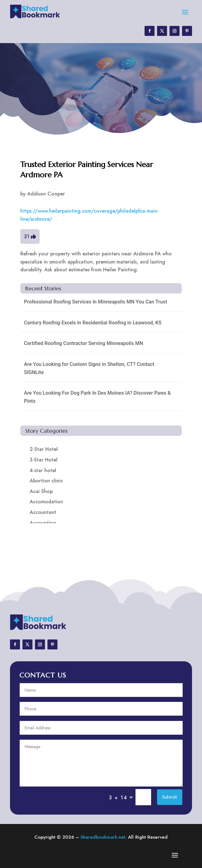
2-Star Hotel (44, 449)
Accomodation (46, 502)
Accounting (43, 523)
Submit (170, 797)
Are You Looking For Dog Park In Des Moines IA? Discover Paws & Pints (97, 397)
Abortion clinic (46, 481)
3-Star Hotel (44, 460)
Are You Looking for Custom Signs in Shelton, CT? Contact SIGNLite (89, 368)
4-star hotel (43, 470)
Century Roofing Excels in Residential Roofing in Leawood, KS (93, 323)
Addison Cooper (46, 194)
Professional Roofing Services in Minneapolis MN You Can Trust (96, 302)
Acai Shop (41, 491)
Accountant (43, 512)
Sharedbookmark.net (103, 837)
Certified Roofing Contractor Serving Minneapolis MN (84, 343)
